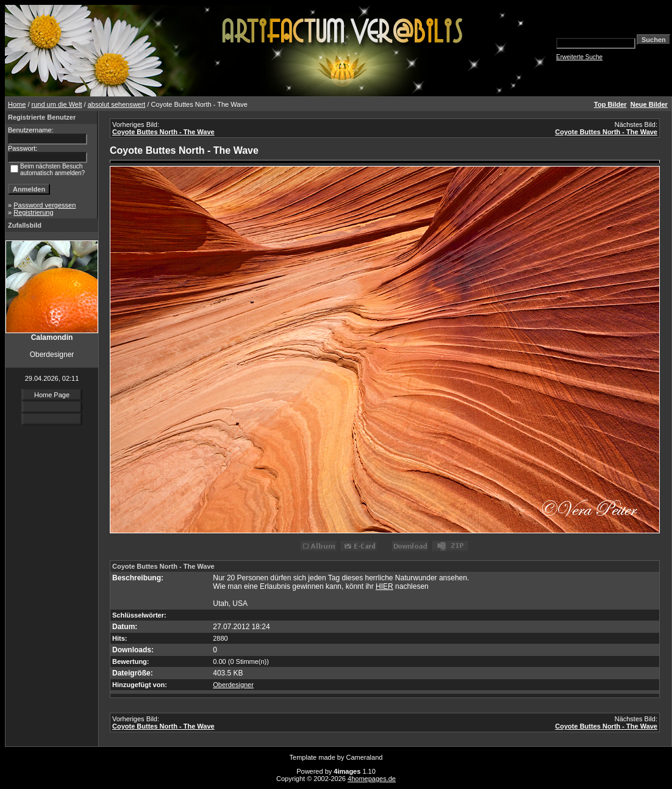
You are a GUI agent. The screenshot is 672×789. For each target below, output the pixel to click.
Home (17, 104)
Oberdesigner (233, 685)
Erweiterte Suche (579, 57)
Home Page (52, 395)
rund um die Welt (57, 104)
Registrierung (33, 212)
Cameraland (365, 757)
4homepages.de (372, 779)
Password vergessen (45, 205)
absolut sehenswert (117, 104)
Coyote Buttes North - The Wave (163, 132)
